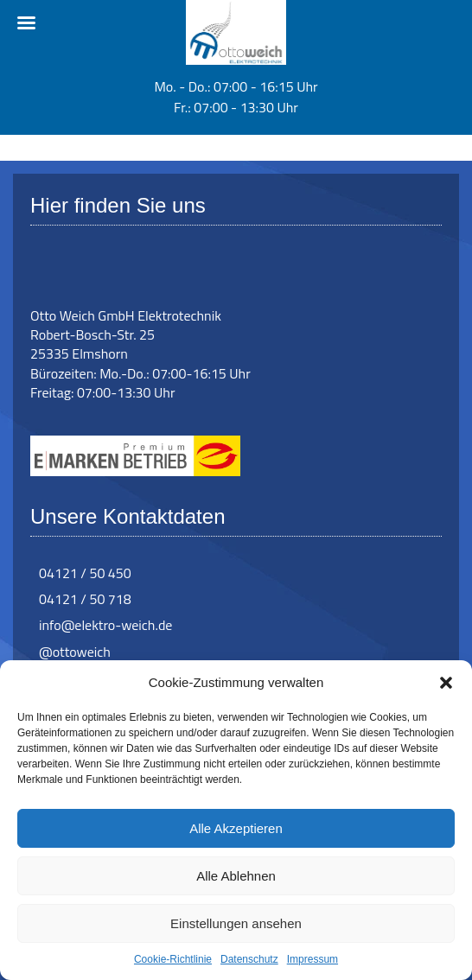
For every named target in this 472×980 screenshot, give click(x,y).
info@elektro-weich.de (105, 625)
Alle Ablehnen (236, 876)
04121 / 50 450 (85, 573)
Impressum (313, 959)
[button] (446, 683)
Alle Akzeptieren (236, 828)
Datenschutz (249, 959)
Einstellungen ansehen (236, 923)
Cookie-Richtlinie (173, 959)
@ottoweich (75, 652)
